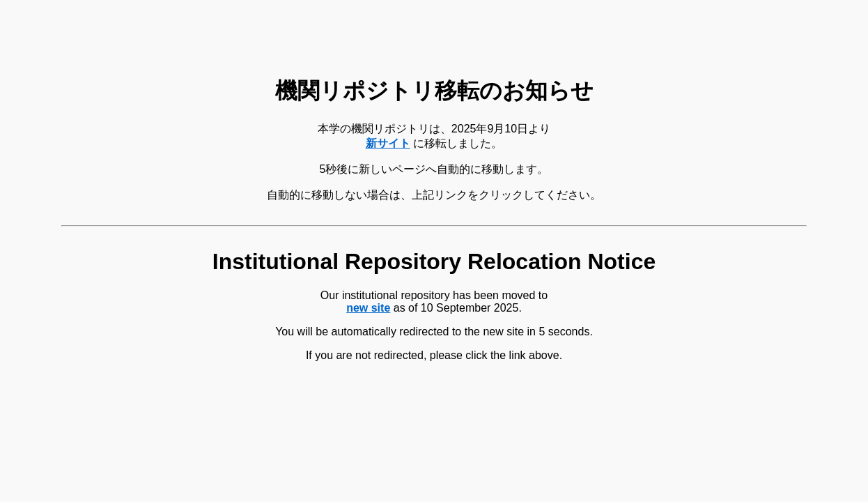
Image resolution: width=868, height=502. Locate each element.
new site (368, 308)
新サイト (388, 143)
